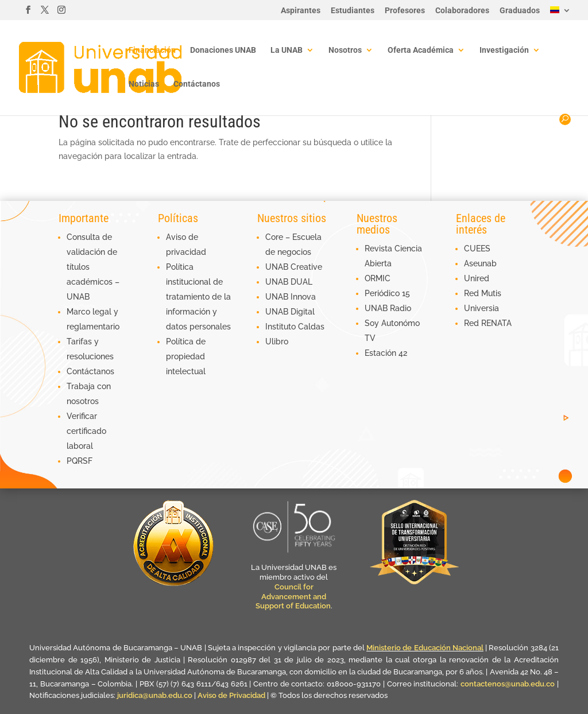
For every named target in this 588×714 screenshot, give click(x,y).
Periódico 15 (387, 293)
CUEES (477, 249)
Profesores (405, 11)
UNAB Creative (294, 267)
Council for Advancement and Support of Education (293, 597)
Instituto (282, 327)
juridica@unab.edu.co (155, 695)
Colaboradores (462, 11)
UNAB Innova (291, 297)
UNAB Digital (290, 312)
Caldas (311, 327)
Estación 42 (386, 353)
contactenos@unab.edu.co (508, 684)
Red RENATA (488, 323)
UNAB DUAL (289, 282)
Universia (481, 308)
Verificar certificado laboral (86, 431)
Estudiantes (353, 11)
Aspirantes (301, 11)
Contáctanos (197, 84)
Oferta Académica (421, 50)
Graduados (520, 11)
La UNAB (287, 50)
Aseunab (480, 263)
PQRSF (80, 461)
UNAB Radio (388, 308)
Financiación (152, 50)
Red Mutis (483, 293)
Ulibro (277, 342)
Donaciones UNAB (223, 50)
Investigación (504, 50)
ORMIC (378, 278)
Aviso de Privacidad (232, 695)
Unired (477, 278)
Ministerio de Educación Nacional (425, 648)
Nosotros (345, 50)
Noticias (144, 84)
